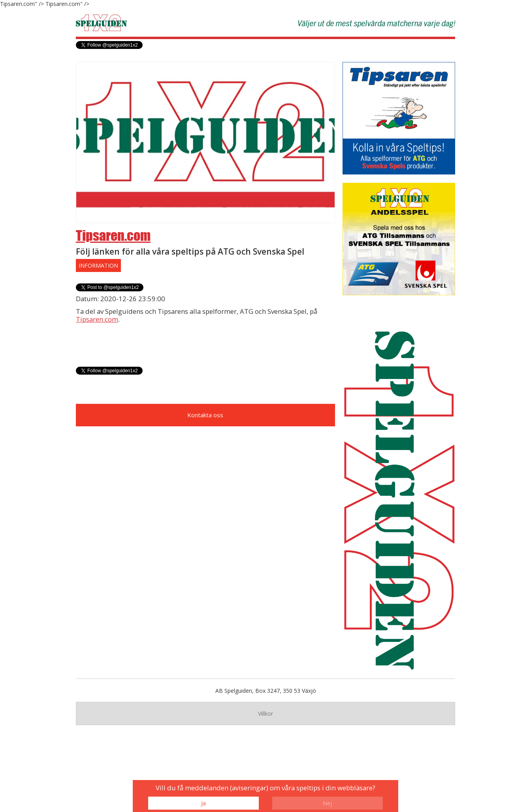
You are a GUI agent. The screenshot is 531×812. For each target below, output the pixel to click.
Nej (327, 803)
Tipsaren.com (113, 235)
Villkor (265, 714)
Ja (203, 803)
